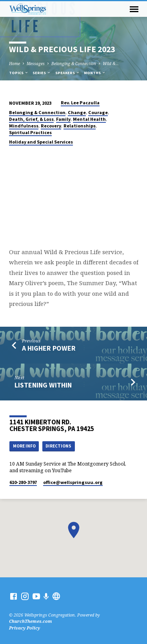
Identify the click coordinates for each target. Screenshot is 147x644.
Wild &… (111, 64)
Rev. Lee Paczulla (80, 103)
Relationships (80, 126)
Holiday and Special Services (41, 142)
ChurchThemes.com (31, 621)
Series (42, 73)
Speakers (68, 73)
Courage (98, 112)
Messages (36, 64)
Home (15, 64)
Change (77, 112)
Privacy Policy (24, 628)
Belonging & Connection (74, 64)
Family (63, 119)
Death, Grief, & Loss (31, 119)
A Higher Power (49, 348)
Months (95, 73)
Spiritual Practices (30, 132)
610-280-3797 (23, 482)
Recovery (51, 126)
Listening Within (43, 385)
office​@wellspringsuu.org (73, 482)
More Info (24, 446)
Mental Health (89, 119)
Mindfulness (24, 126)
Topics (19, 73)
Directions (58, 446)
